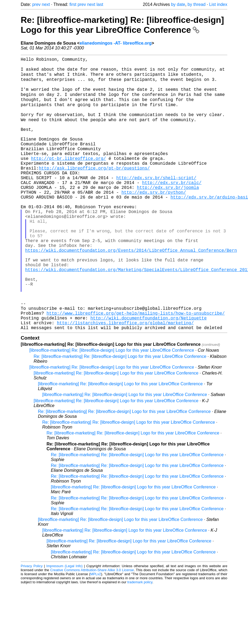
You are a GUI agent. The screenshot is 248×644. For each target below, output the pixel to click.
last (100, 4)
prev (36, 4)
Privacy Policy (32, 624)
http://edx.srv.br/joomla (168, 214)
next (46, 4)
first (73, 4)
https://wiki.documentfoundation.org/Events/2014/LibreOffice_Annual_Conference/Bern (131, 291)
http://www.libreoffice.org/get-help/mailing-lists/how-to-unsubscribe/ (136, 368)
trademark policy (140, 640)
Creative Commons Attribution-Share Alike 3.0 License (92, 628)
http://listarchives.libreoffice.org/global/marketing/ (125, 379)
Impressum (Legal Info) (64, 624)
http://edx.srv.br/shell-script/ (156, 202)
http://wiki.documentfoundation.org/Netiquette (148, 373)
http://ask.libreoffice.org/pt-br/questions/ (94, 190)
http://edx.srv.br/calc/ (172, 208)
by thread (196, 4)
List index (218, 4)
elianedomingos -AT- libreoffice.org (116, 43)
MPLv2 (96, 632)
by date (178, 4)
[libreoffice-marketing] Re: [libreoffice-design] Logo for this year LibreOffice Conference (112, 408)
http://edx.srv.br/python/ (154, 220)
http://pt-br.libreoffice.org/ (68, 178)
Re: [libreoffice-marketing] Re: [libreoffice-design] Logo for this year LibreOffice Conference (122, 25)
